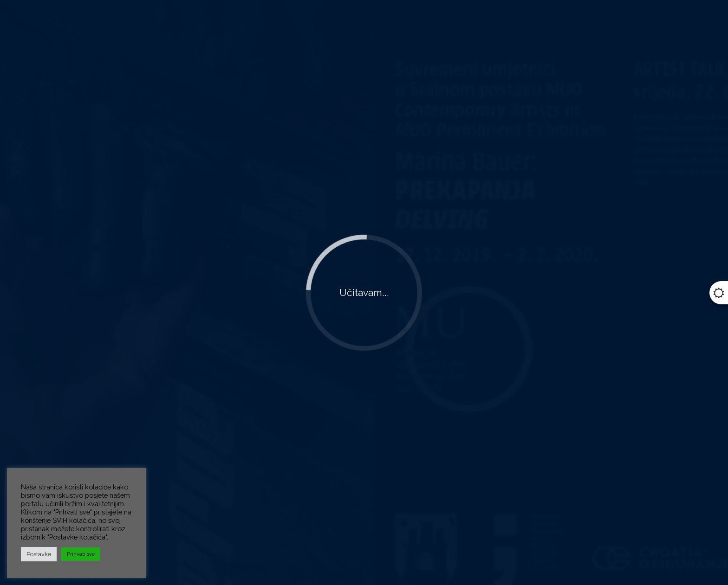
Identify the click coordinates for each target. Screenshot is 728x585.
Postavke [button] (39, 554)
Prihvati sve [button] (81, 554)
